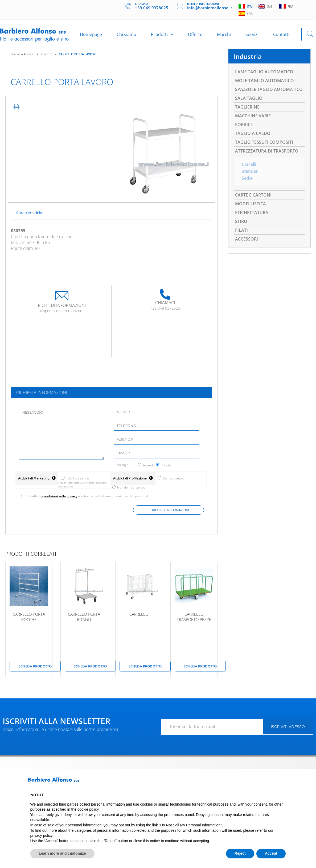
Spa (246, 14)
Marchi (224, 34)
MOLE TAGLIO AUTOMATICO (264, 81)
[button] (283, 782)
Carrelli (249, 165)
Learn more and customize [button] (62, 853)
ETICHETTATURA (252, 213)
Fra (286, 6)
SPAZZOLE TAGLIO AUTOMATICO (269, 89)
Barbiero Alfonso (22, 54)
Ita (245, 6)
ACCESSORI (247, 239)
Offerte (195, 34)
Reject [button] (240, 853)
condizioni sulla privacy (59, 497)
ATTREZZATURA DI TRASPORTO (267, 151)
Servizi (252, 34)
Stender (250, 171)
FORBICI (243, 125)
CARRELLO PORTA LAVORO (78, 54)
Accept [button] (271, 853)
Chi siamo (126, 34)
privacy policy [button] (41, 835)
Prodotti (162, 34)
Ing (266, 6)
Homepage (91, 34)
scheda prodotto (35, 667)
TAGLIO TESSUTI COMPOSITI (264, 142)
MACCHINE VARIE (253, 116)
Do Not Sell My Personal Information (190, 825)
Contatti (281, 34)
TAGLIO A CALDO (253, 133)
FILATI (241, 230)
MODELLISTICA (251, 204)
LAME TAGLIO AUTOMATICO (264, 72)
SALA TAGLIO (249, 98)
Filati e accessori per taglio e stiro (34, 39)
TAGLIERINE (247, 107)
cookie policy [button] (88, 809)
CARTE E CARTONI (253, 195)
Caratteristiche (30, 213)
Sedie (247, 178)
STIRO (241, 221)
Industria (248, 56)
